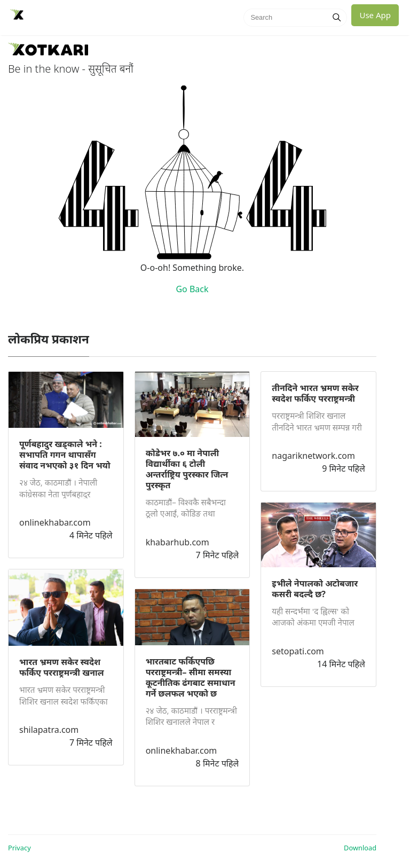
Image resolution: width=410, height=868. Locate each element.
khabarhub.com (178, 542)
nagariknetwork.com (313, 456)
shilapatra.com (49, 730)
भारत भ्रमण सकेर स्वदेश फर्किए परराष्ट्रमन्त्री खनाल (62, 667)
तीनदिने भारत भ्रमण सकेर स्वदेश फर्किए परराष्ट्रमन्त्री (315, 393)
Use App (375, 15)
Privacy (19, 848)
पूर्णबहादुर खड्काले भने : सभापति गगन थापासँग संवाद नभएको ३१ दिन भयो (65, 455)
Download (360, 848)
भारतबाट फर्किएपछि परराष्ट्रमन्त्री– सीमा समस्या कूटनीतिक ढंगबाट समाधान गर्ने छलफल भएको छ (191, 677)
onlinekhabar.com (55, 522)
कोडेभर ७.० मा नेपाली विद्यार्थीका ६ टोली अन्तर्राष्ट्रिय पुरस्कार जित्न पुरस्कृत (187, 469)
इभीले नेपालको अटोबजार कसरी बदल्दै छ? (315, 589)
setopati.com (298, 651)
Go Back (192, 289)
